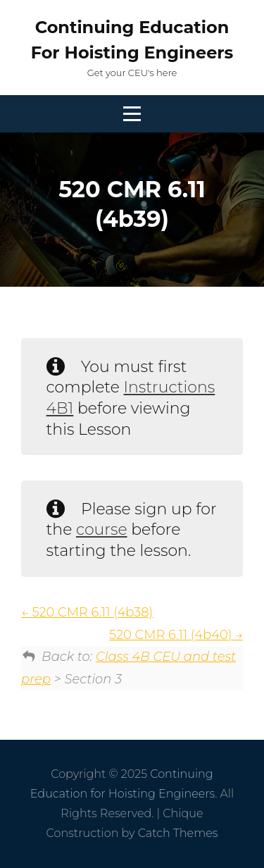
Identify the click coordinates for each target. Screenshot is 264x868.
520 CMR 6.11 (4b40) (176, 635)
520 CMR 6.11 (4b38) (87, 612)
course (102, 529)
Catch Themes (178, 833)
